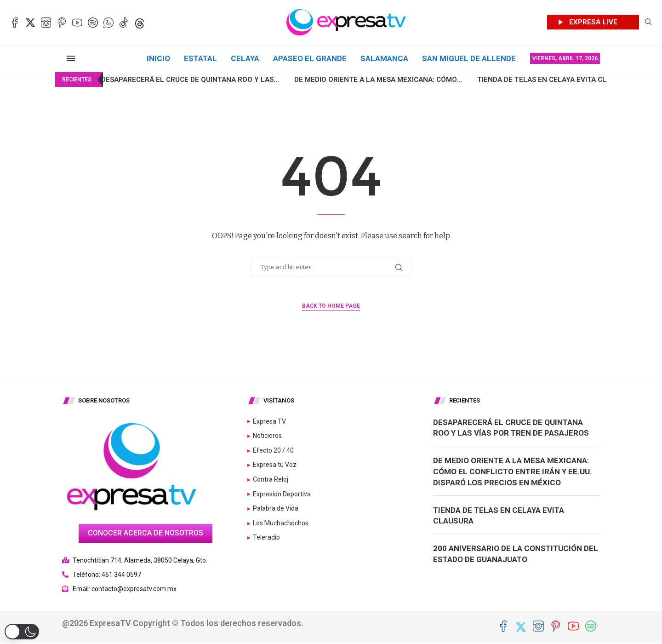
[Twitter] (30, 23)
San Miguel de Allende (469, 58)
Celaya (245, 58)
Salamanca (384, 58)
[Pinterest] (62, 23)
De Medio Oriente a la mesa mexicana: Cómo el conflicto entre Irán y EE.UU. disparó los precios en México (513, 471)
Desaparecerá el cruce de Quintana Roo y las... (166, 80)
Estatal (200, 58)
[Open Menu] (71, 58)
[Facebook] (15, 23)
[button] (22, 632)
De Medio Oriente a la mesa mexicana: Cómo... (354, 80)
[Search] (648, 22)
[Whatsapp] (108, 23)
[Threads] (140, 23)
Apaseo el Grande (310, 58)
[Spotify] (93, 23)
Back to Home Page (331, 306)
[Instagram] (46, 23)
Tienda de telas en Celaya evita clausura (531, 80)
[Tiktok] (124, 23)
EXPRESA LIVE (593, 22)
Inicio (158, 58)
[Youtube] (77, 23)
